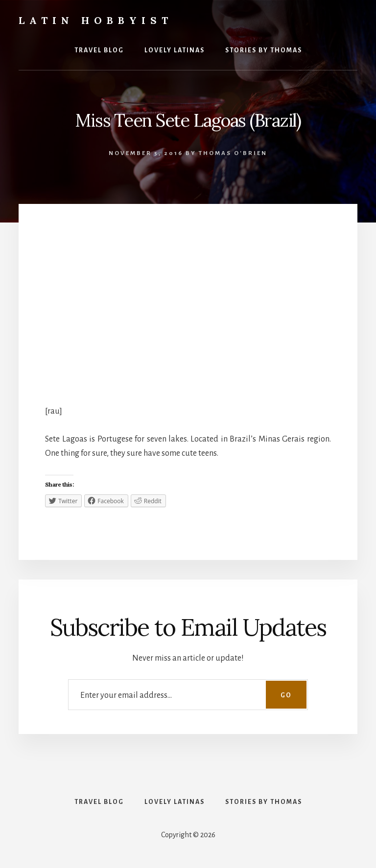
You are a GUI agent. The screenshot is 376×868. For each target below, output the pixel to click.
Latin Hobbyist (96, 20)
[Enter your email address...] (188, 695)
